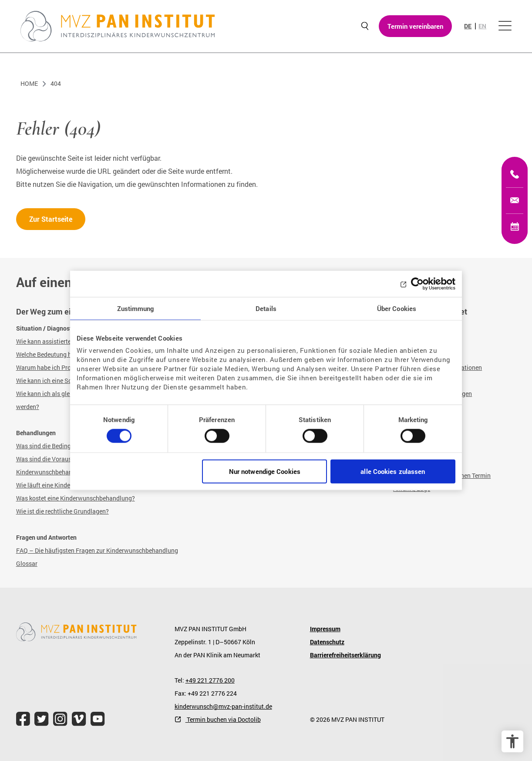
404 (56, 83)
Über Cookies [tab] (397, 308)
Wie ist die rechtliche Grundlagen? (62, 511)
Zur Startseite (51, 219)
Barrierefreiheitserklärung (345, 655)
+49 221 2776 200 (210, 680)
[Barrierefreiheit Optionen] (512, 741)
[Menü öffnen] (505, 26)
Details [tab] (266, 308)
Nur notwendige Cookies (265, 471)
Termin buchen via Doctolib (223, 719)
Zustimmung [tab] (136, 308)
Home (29, 83)
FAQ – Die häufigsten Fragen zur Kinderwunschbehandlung (97, 550)
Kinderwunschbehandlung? (98, 498)
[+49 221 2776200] (515, 174)
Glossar (27, 563)
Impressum (325, 629)
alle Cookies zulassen (393, 471)
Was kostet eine (38, 498)
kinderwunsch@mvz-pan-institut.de (223, 706)
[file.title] (23, 719)
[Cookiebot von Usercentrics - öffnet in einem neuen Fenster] (417, 284)
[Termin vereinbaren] (515, 227)
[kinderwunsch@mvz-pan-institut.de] (515, 200)
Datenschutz (327, 642)
